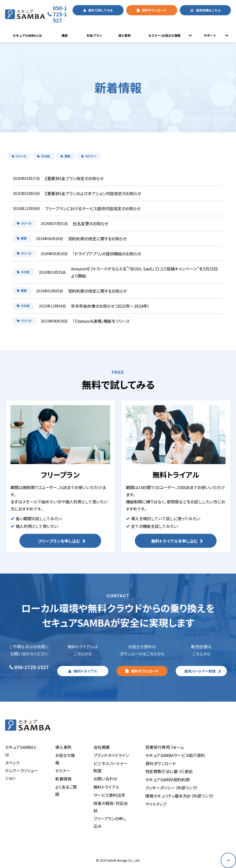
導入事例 (124, 35)
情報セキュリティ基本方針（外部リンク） (180, 796)
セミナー (89, 156)
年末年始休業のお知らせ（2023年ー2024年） (110, 306)
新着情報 (63, 779)
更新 (66, 156)
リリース (19, 156)
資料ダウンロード (154, 10)
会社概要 (102, 747)
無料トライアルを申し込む (174, 541)
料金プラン (95, 35)
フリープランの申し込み (110, 822)
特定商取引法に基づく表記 (169, 771)
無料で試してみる (101, 10)
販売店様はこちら (208, 10)
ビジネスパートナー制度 (111, 767)
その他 (43, 156)
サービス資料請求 (109, 795)
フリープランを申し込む (59, 541)
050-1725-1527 (60, 14)
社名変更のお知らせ (91, 224)
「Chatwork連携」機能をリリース (101, 321)
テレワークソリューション (22, 774)
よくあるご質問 (66, 791)
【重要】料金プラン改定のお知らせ (74, 178)
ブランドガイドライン (111, 755)
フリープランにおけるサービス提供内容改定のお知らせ (93, 208)
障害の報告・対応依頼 (111, 807)
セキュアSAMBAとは (27, 35)
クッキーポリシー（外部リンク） (172, 788)
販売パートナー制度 (200, 671)
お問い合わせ (105, 779)
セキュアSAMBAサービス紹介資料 (175, 755)
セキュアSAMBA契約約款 (168, 779)
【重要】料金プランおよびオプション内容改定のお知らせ (93, 193)
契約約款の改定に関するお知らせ (98, 239)
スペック (12, 763)
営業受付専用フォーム (165, 747)
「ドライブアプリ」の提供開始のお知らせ (107, 254)
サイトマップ (156, 804)
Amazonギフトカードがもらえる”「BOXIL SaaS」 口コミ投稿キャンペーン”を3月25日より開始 (144, 272)
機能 (65, 35)
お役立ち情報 (65, 759)
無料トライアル (85, 671)
